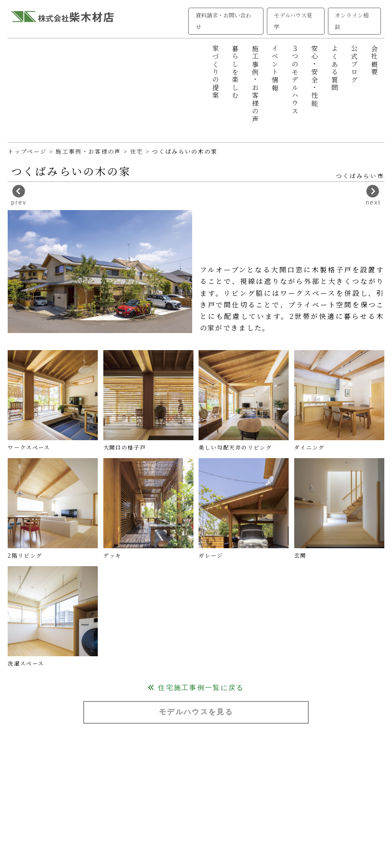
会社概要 (374, 60)
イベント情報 (275, 68)
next (373, 196)
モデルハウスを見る (196, 712)
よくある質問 (335, 68)
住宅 (138, 151)
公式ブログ (354, 64)
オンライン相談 (351, 21)
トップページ (27, 151)
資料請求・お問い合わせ (224, 21)
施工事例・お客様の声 (255, 84)
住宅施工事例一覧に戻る (196, 688)
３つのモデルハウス (295, 80)
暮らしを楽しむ (235, 72)
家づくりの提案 (216, 72)
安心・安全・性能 (315, 76)
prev (19, 196)
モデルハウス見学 (293, 21)
